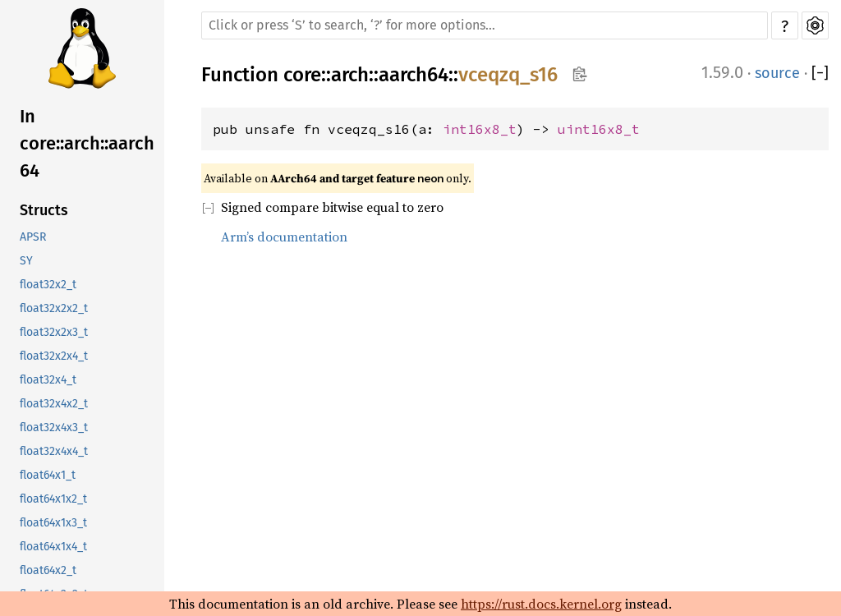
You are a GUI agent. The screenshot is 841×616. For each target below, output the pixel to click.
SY (26, 261)
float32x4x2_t (54, 404)
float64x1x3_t (53, 523)
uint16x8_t (599, 129)
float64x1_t (48, 475)
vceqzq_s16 (508, 75)
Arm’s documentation (284, 237)
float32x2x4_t (54, 356)
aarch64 (414, 75)
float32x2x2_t (54, 308)
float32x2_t (48, 285)
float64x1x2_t (53, 499)
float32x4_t (48, 380)
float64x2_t (48, 570)
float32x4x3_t (54, 428)
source (777, 73)
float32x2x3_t (54, 332)
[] (820, 73)
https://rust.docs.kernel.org (541, 604)
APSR (33, 237)
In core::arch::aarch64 (87, 143)
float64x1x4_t (53, 547)
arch (350, 75)
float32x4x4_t (54, 451)
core (302, 75)
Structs (44, 210)
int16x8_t (480, 129)
